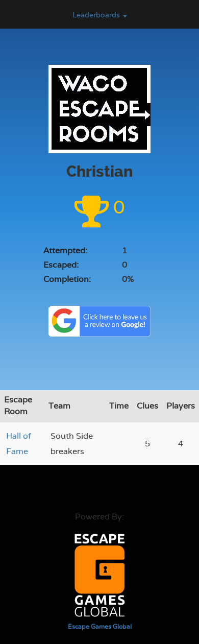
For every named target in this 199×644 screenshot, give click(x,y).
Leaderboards (100, 15)
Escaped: (61, 265)
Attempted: (65, 251)
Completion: (67, 279)
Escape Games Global (100, 627)
